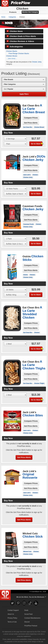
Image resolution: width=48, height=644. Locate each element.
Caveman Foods (28, 224)
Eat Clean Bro (28, 127)
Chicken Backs (12, 51)
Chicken (35, 175)
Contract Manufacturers (32, 618)
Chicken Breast (39, 127)
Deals (26, 610)
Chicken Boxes (12, 56)
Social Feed (28, 614)
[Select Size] (15, 139)
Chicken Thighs (39, 383)
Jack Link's (27, 175)
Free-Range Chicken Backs (19, 53)
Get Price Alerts (31, 123)
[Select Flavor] (15, 144)
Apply (24, 94)
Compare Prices (31, 118)
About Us (11, 614)
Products (13, 12)
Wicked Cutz (27, 551)
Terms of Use (12, 622)
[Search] (38, 3)
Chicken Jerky (37, 62)
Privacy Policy (12, 618)
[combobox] (24, 80)
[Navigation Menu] (43, 3)
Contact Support (13, 610)
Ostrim (25, 275)
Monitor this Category (30, 12)
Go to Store (37, 144)
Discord (27, 622)
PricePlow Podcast (31, 626)
